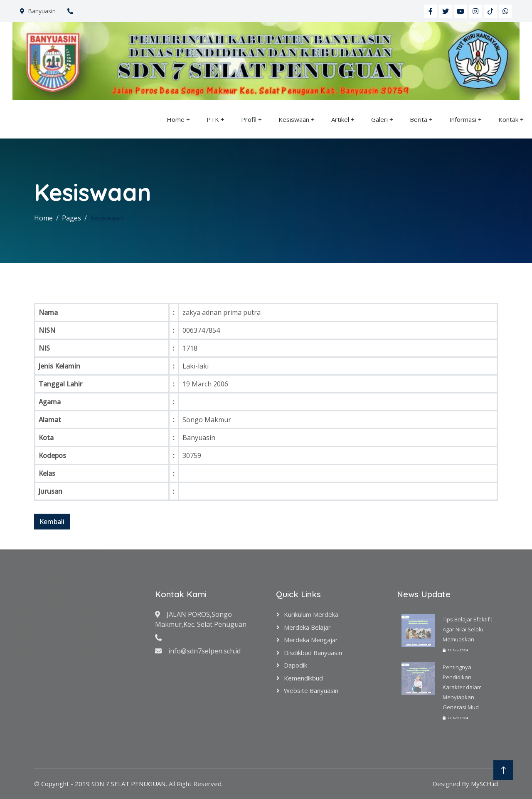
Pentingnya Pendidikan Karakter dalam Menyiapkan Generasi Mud (462, 687)
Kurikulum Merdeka (311, 614)
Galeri (379, 119)
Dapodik (296, 665)
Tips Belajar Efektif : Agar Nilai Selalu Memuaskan (467, 629)
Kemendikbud (303, 678)
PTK (213, 119)
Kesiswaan (294, 119)
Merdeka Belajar (307, 627)
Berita (419, 119)
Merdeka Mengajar (311, 640)
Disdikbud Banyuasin (313, 653)
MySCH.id (484, 784)
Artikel (340, 119)
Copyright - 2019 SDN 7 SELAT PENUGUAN (103, 784)
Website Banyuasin (311, 690)
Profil (249, 119)
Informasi (463, 119)
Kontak (508, 119)
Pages (71, 218)
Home (176, 119)
